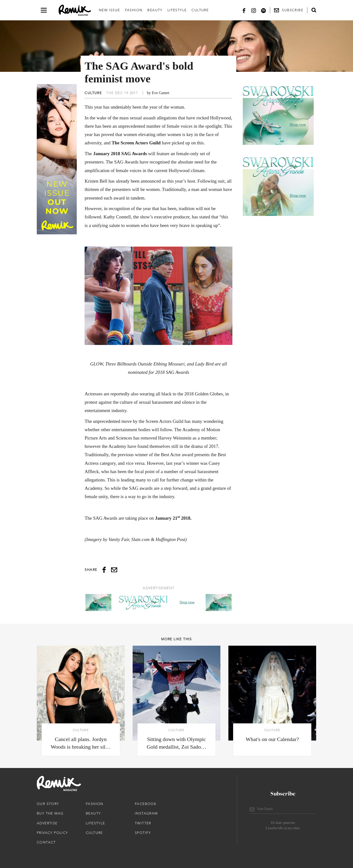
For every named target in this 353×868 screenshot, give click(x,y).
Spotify (143, 833)
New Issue (109, 10)
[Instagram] (254, 10)
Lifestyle (177, 10)
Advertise (47, 823)
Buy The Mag (50, 813)
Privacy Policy (52, 833)
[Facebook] (244, 10)
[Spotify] (264, 10)
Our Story (48, 804)
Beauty (155, 10)
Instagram (146, 813)
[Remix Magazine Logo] (75, 10)
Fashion (134, 10)
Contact (46, 842)
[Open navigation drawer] (44, 10)
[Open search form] (314, 10)
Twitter (143, 823)
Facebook (146, 804)
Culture (200, 10)
